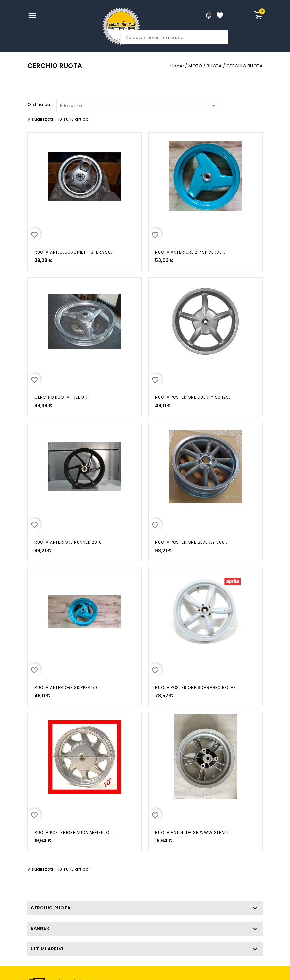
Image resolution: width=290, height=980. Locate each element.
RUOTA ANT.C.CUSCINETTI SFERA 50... (74, 252)
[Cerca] (174, 37)
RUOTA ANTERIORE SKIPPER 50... (68, 687)
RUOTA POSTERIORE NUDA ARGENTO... (74, 832)
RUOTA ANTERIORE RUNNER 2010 (68, 542)
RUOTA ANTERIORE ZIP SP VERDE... (190, 252)
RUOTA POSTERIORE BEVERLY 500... (192, 542)
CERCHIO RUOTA (51, 908)
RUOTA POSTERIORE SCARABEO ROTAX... (197, 687)
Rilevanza (139, 104)
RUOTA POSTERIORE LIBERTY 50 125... (194, 397)
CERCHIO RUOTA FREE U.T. (62, 397)
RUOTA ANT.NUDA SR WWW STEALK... (194, 832)
